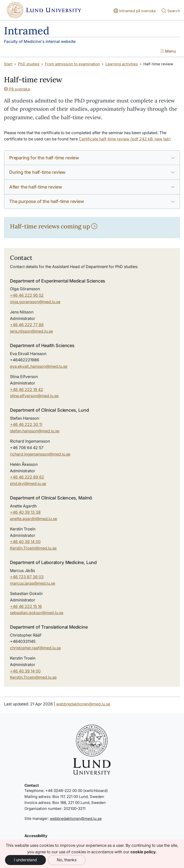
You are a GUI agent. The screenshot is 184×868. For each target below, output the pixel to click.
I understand (25, 860)
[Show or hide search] (171, 11)
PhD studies (29, 64)
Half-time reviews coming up (54, 226)
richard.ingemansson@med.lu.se (40, 454)
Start (8, 64)
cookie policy (143, 852)
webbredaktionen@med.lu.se (83, 704)
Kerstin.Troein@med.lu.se (33, 548)
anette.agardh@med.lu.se (34, 519)
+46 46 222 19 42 (27, 389)
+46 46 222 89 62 (27, 477)
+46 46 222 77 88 (27, 325)
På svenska (17, 89)
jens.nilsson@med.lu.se (31, 331)
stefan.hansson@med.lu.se (35, 431)
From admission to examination (72, 64)
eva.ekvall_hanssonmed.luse (39, 366)
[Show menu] (168, 52)
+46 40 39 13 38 (25, 512)
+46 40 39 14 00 (25, 542)
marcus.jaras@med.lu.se (33, 583)
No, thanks (67, 860)
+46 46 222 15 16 (26, 606)
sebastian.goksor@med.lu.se (37, 613)
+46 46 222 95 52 (27, 295)
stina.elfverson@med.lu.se (34, 396)
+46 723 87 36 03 (27, 577)
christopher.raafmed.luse (35, 648)
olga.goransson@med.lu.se (35, 302)
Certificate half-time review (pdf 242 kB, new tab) (125, 139)
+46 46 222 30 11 (26, 424)
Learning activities (122, 64)
